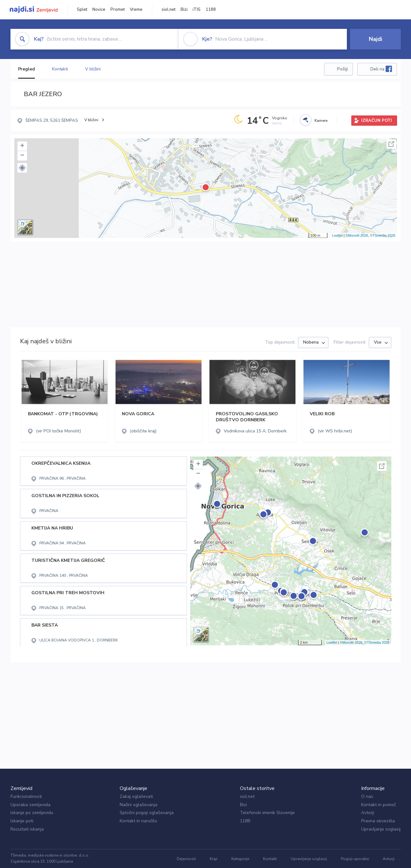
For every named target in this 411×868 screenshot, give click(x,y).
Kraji (214, 859)
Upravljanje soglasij (381, 829)
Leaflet (338, 235)
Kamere (321, 121)
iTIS (197, 10)
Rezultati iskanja (27, 829)
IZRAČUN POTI (377, 121)
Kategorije (240, 859)
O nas (367, 796)
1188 (211, 10)
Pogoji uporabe (355, 859)
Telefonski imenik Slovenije (267, 813)
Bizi (184, 10)
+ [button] (22, 146)
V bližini (93, 69)
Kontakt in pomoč (378, 805)
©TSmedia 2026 (383, 235)
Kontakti (60, 69)
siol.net (169, 10)
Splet (82, 10)
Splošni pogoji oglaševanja (147, 813)
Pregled (27, 69)
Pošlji (342, 69)
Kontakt (270, 859)
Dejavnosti (186, 859)
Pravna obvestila (378, 821)
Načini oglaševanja (139, 805)
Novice (99, 10)
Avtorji (368, 813)
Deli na (381, 69)
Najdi (375, 39)
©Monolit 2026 (357, 235)
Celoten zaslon (391, 144)
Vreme (136, 10)
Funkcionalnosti (26, 796)
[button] (22, 168)
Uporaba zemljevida (30, 805)
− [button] (22, 156)
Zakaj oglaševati (136, 796)
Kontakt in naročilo (138, 821)
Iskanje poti (22, 821)
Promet (118, 10)
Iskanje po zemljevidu (32, 813)
